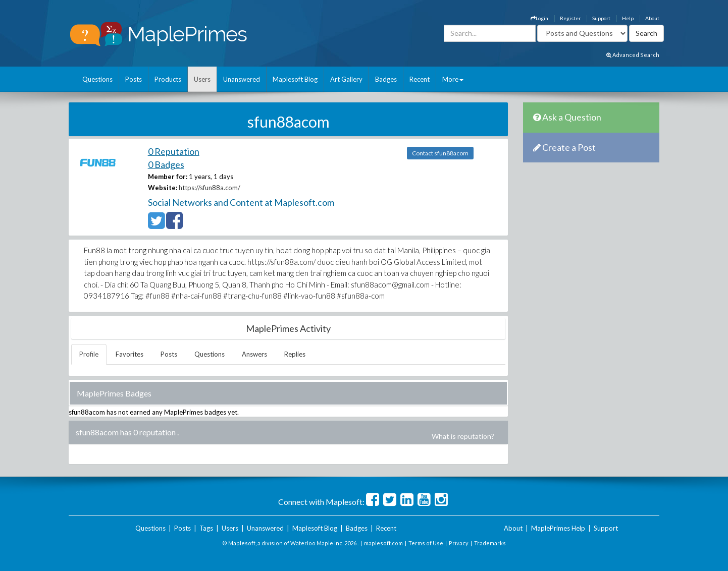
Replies (295, 354)
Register (570, 18)
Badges (386, 79)
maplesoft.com (383, 543)
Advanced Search (633, 55)
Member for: (168, 177)
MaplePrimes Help (558, 528)
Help (628, 18)
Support (601, 18)
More (453, 79)
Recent (420, 79)
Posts (134, 79)
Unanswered (242, 79)
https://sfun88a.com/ (210, 188)
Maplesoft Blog (295, 79)
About (652, 18)
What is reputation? (463, 436)
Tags (206, 528)
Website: (163, 188)
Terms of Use (426, 543)
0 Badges (166, 164)
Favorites (129, 354)
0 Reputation (174, 151)
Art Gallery (346, 79)
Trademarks (490, 543)
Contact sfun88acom (440, 153)
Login (539, 18)
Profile (89, 354)
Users (202, 79)
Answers (254, 354)
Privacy (459, 543)
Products (168, 79)
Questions (97, 79)
